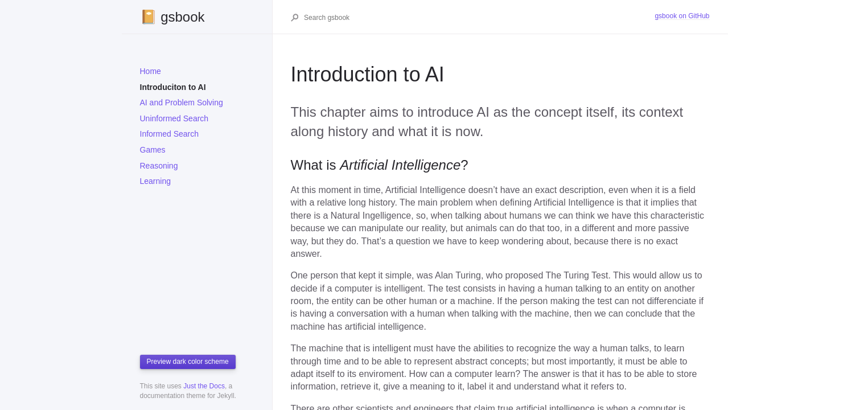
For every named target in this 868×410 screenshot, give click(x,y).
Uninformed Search (174, 118)
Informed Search (170, 134)
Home (151, 71)
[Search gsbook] (479, 18)
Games (153, 150)
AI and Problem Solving (182, 102)
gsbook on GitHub (682, 16)
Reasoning (159, 166)
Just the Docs (204, 386)
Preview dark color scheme (188, 362)
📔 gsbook (172, 17)
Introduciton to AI (173, 87)
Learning (156, 181)
